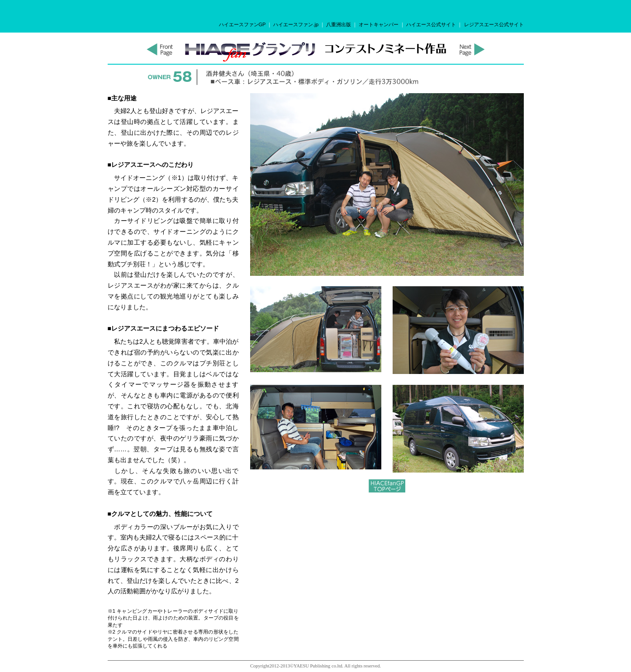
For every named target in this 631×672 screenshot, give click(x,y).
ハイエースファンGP (242, 24)
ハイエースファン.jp (296, 24)
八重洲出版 (339, 24)
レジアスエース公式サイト (494, 24)
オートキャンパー (379, 24)
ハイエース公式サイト (431, 24)
